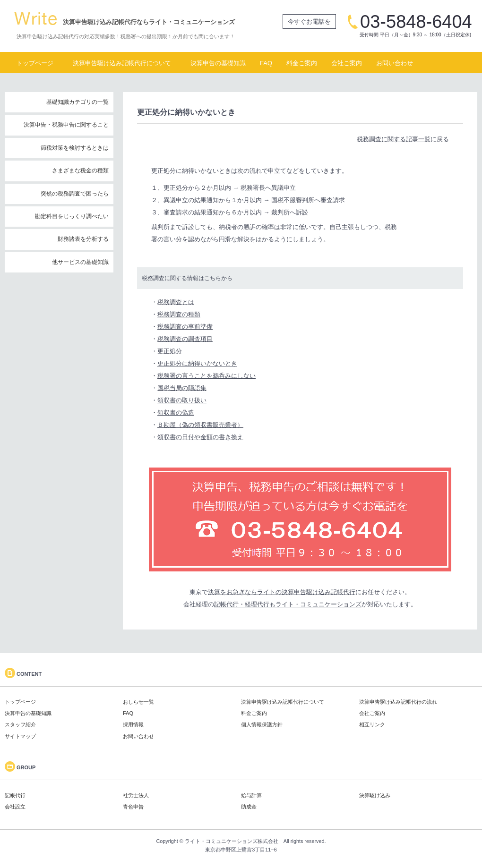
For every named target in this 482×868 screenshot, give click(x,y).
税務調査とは (176, 302)
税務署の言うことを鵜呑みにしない (207, 376)
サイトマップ (20, 736)
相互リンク (372, 724)
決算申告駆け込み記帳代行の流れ (398, 702)
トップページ (35, 63)
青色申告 (133, 807)
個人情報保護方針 (262, 724)
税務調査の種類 (179, 314)
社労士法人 (136, 795)
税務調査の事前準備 (185, 327)
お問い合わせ (395, 63)
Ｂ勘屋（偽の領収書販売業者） (200, 425)
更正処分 (170, 351)
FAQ (266, 63)
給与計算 (251, 795)
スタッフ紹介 (20, 724)
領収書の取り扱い (182, 400)
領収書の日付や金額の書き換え (200, 437)
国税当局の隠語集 (182, 388)
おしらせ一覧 (138, 702)
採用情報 (133, 724)
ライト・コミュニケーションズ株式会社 (232, 841)
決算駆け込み (375, 795)
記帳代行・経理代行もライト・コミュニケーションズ (288, 604)
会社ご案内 (347, 63)
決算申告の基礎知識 (218, 63)
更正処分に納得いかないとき (197, 363)
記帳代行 (15, 795)
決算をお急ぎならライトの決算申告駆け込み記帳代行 (282, 592)
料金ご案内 (302, 63)
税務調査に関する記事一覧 (394, 139)
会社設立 (15, 807)
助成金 (249, 807)
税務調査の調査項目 (185, 339)
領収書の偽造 (176, 413)
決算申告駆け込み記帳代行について (122, 63)
